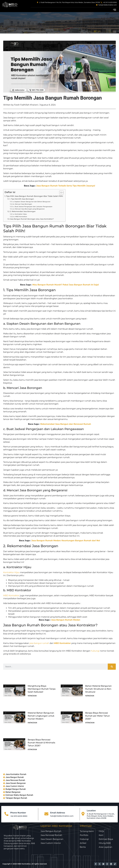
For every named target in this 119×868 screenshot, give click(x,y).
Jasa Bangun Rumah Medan (66, 620)
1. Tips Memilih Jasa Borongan (22, 199)
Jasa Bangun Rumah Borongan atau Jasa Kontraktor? (32, 219)
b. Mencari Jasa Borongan (23, 204)
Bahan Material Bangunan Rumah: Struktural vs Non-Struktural (99, 689)
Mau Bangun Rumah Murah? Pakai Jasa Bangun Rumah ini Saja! (66, 285)
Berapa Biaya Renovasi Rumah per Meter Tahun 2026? (98, 716)
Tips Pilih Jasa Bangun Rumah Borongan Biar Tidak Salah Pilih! (35, 196)
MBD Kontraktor (11, 596)
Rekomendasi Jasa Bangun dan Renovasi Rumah (66, 424)
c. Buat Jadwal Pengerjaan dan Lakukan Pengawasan (33, 207)
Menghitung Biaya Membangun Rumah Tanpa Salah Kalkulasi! (42, 689)
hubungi (95, 651)
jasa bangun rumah (39, 643)
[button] (114, 10)
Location (91, 811)
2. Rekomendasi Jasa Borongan (23, 211)
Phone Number (18, 813)
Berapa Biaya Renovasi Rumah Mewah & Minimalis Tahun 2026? (41, 743)
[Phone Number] (6, 814)
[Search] (112, 667)
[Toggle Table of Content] (60, 193)
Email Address (58, 813)
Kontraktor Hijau (11, 572)
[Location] (83, 814)
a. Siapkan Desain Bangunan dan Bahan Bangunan (32, 202)
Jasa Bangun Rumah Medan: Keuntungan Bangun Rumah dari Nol (66, 541)
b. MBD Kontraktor (20, 217)
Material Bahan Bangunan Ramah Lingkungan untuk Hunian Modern (41, 716)
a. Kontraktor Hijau (20, 214)
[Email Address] (46, 814)
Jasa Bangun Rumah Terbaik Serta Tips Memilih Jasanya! (66, 186)
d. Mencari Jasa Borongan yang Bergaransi (29, 209)
